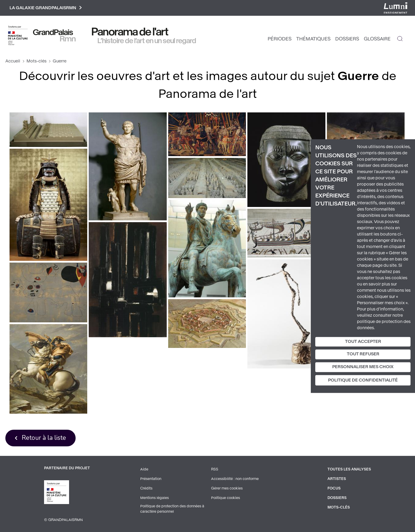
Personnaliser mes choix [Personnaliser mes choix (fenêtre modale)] (363, 367)
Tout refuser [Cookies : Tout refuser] (363, 354)
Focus (334, 488)
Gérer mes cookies (227, 488)
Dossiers (347, 39)
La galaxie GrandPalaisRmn (46, 8)
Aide (144, 469)
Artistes (337, 479)
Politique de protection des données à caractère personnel (172, 509)
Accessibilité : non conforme (235, 479)
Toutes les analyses (349, 469)
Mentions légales (155, 498)
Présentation (151, 479)
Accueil (13, 61)
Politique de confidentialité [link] (363, 380)
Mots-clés (36, 61)
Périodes (280, 39)
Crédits (146, 488)
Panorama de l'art (130, 32)
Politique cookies (226, 498)
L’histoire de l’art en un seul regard (147, 41)
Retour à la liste (44, 438)
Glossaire (377, 39)
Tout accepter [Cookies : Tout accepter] (363, 342)
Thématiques (313, 39)
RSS (215, 469)
